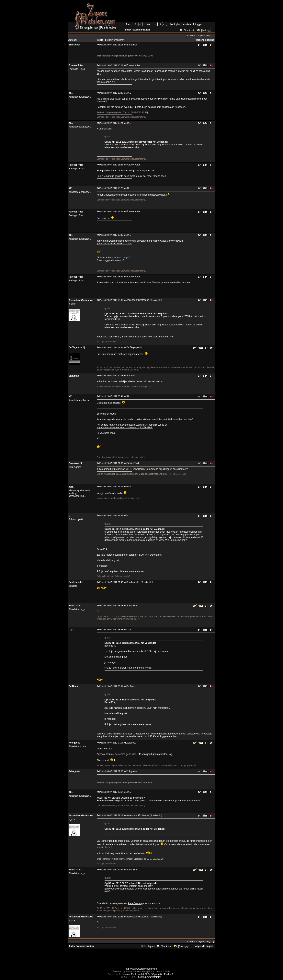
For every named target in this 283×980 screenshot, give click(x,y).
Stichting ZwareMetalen (149, 977)
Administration (141, 30)
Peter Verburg (135, 903)
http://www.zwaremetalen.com (141, 969)
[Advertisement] (167, 12)
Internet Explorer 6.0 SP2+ (136, 974)
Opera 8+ (157, 974)
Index (128, 30)
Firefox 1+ (169, 974)
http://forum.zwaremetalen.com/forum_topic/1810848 (136, 425)
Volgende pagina (205, 40)
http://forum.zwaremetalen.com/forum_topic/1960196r (125, 428)
